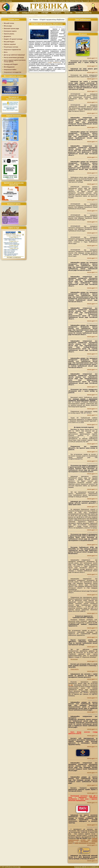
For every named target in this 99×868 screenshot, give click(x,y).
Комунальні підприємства (12, 50)
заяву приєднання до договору (85, 843)
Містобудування (9, 67)
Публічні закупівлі (10, 44)
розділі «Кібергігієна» (54, 62)
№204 (71, 685)
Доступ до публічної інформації (14, 55)
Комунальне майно (10, 70)
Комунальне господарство (13, 72)
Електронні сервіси (10, 31)
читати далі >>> (92, 58)
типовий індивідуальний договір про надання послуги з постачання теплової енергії (83, 841)
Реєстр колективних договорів (14, 58)
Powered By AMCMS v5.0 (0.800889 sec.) (87, 867)
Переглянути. (75, 669)
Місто (6, 52)
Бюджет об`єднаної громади (13, 39)
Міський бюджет (9, 42)
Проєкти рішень (9, 34)
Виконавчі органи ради (11, 29)
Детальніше (74, 659)
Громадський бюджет (11, 64)
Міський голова (9, 23)
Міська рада (8, 26)
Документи (7, 36)
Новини (35, 20)
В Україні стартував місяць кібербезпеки (52, 20)
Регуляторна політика (11, 47)
